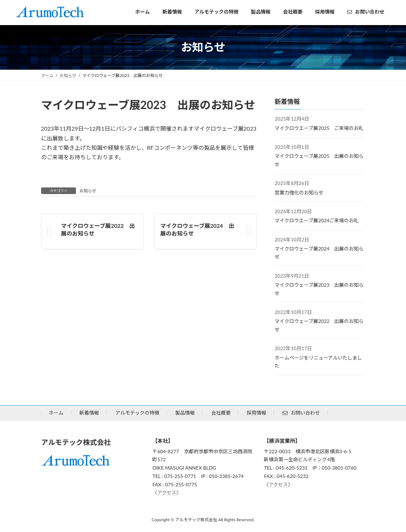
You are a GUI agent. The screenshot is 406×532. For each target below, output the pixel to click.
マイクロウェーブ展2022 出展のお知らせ (98, 229)
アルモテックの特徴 (137, 413)
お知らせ (88, 191)
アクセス (167, 492)
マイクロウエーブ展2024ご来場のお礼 (317, 220)
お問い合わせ (301, 413)
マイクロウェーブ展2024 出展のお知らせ (197, 229)
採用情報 (256, 413)
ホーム (56, 413)
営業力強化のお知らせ (299, 192)
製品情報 (185, 413)
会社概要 (221, 413)
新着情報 (89, 413)
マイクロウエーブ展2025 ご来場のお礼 (319, 128)
